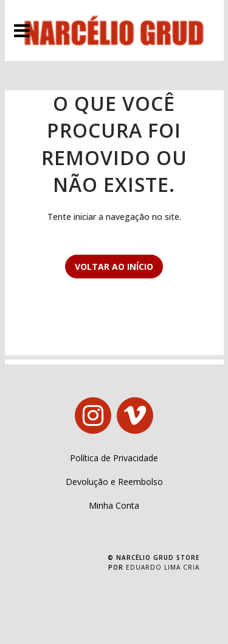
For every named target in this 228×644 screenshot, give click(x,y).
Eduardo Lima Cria (163, 567)
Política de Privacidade (114, 458)
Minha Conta (114, 505)
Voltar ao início (114, 267)
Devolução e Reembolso (114, 482)
